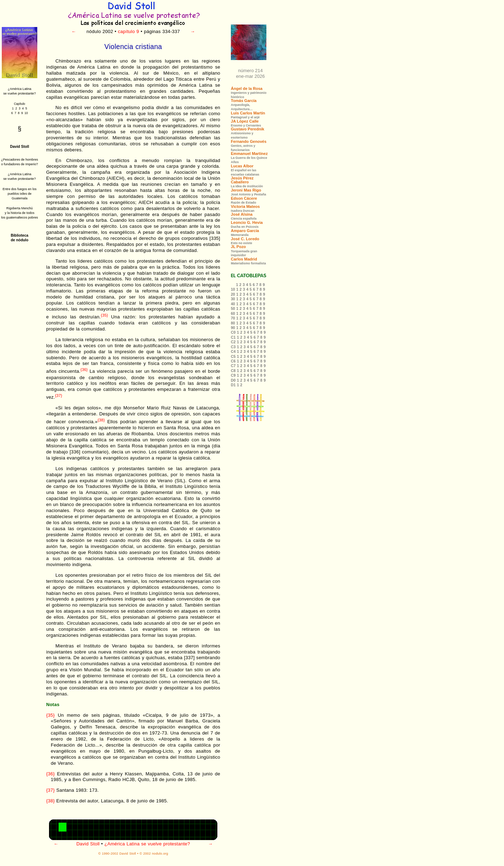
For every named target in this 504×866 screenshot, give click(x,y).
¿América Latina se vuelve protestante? (147, 844)
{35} (104, 315)
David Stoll (88, 844)
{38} (101, 420)
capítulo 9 (129, 31)
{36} (84, 370)
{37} (59, 396)
